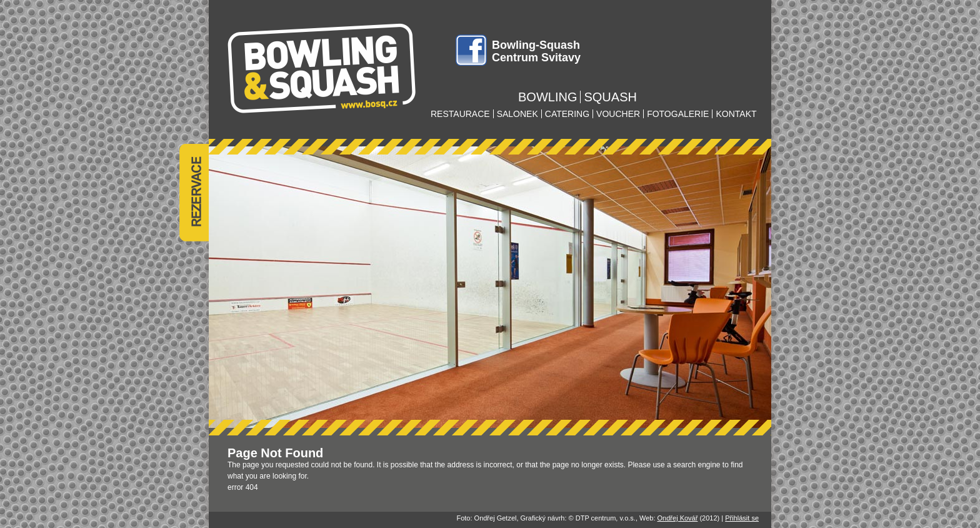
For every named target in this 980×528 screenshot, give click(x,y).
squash (610, 97)
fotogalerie (678, 114)
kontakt (736, 114)
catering (567, 114)
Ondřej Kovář (678, 518)
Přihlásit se (742, 518)
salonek (517, 114)
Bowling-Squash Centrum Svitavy (536, 51)
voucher (618, 114)
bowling (547, 97)
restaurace (460, 114)
